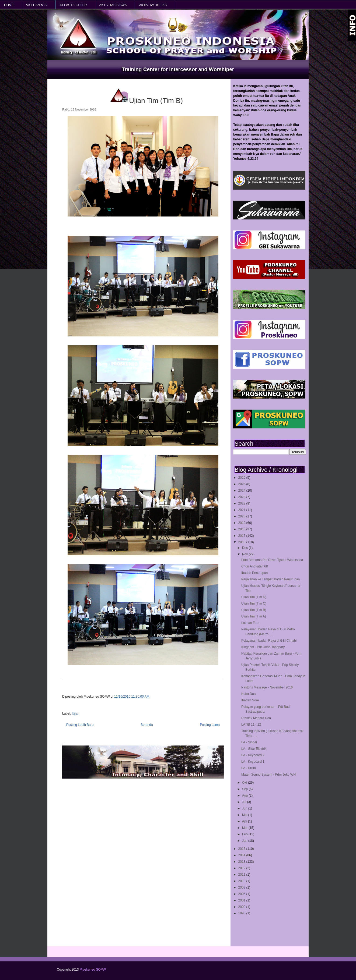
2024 (242, 491)
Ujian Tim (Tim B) (254, 610)
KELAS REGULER (73, 5)
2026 (242, 478)
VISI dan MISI (37, 5)
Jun (245, 808)
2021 (242, 510)
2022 (242, 503)
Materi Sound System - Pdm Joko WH (268, 775)
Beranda (147, 725)
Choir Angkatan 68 (255, 566)
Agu (245, 796)
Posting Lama (210, 725)
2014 (242, 855)
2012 (242, 868)
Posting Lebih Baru (80, 725)
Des (245, 548)
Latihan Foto (250, 623)
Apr (245, 821)
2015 (242, 849)
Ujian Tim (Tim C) (254, 603)
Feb (245, 834)
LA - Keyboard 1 (253, 762)
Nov (245, 554)
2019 (242, 523)
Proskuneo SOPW (93, 970)
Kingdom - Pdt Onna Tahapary (263, 647)
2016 (242, 542)
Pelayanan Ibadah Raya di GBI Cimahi (269, 641)
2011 (242, 875)
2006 (242, 894)
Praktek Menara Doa (256, 718)
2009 (242, 887)
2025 (242, 484)
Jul (245, 802)
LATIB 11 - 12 (251, 725)
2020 (242, 516)
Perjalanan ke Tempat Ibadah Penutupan (271, 579)
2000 (242, 907)
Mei (245, 815)
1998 (242, 913)
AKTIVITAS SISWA (113, 5)
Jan (245, 841)
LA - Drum (249, 768)
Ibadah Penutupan (254, 573)
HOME (9, 5)
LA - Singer (249, 742)
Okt (245, 783)
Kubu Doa (248, 694)
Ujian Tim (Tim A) (254, 616)
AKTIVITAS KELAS (153, 5)
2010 (242, 881)
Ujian (76, 713)
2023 (242, 497)
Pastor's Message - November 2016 (267, 687)
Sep (245, 789)
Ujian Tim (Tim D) (254, 597)
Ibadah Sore (250, 700)
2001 (242, 900)
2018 (242, 529)
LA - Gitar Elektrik (254, 749)
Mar (245, 828)
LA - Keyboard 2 (253, 755)
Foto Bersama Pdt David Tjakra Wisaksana (272, 560)
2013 (242, 862)
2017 (242, 536)
